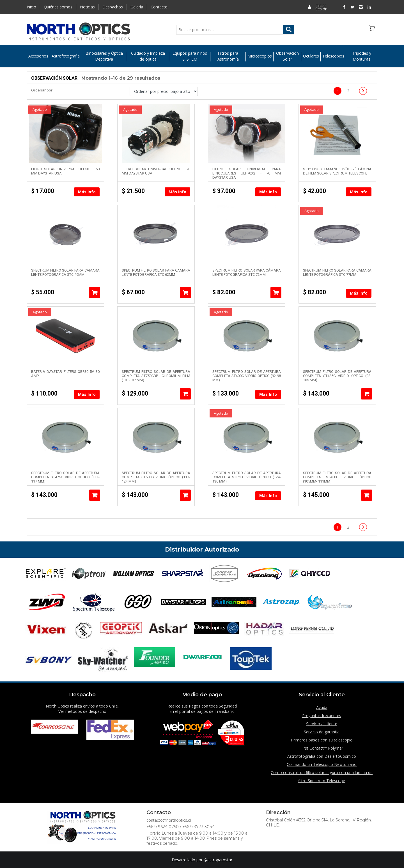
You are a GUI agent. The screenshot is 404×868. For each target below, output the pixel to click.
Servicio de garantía (322, 732)
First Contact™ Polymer (322, 748)
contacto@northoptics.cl (169, 820)
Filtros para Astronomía (228, 56)
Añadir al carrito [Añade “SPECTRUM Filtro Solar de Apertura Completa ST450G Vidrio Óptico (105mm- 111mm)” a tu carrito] (367, 495)
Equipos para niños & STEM (190, 56)
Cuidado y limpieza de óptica (148, 56)
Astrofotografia (66, 56)
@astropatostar (218, 860)
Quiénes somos (58, 7)
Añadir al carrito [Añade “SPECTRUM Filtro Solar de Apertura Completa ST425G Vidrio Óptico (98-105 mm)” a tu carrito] (367, 394)
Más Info (87, 192)
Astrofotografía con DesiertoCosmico (322, 756)
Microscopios (260, 56)
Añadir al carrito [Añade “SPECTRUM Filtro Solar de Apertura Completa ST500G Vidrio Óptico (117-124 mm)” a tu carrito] (185, 495)
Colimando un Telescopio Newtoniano (322, 764)
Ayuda (322, 707)
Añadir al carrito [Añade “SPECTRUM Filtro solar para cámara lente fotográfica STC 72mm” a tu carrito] (276, 293)
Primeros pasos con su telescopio (322, 740)
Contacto (159, 7)
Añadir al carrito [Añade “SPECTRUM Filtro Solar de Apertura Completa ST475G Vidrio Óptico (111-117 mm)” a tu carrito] (95, 495)
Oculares (311, 56)
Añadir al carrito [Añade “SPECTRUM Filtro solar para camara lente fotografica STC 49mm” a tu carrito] (95, 293)
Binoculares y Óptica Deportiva (104, 56)
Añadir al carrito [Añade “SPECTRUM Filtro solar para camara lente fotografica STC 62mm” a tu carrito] (185, 293)
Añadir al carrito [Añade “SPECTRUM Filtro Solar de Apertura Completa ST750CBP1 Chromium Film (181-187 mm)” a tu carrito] (185, 394)
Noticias (87, 7)
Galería (137, 7)
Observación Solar (287, 56)
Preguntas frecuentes (322, 716)
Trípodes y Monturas (362, 56)
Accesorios (38, 56)
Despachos (113, 7)
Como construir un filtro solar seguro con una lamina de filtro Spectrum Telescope (322, 777)
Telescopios (333, 56)
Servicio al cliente (322, 724)
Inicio (31, 7)
